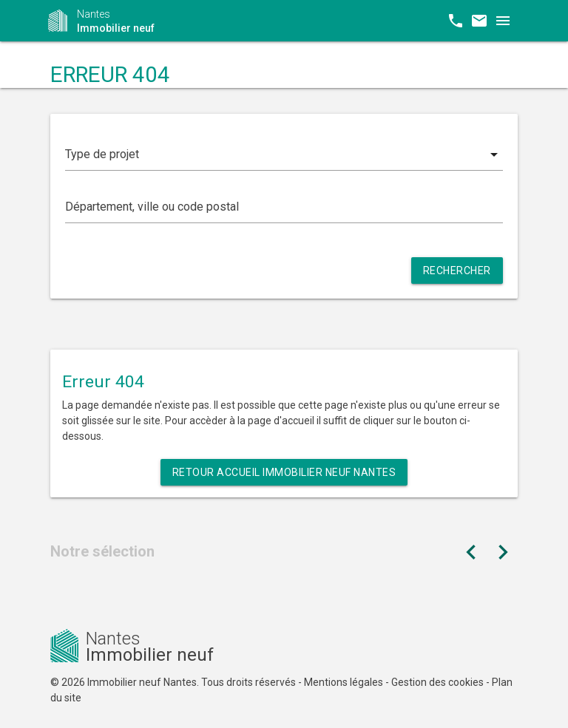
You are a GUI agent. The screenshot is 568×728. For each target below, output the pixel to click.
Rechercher (457, 271)
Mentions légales (344, 682)
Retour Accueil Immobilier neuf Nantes (284, 472)
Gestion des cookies (437, 682)
